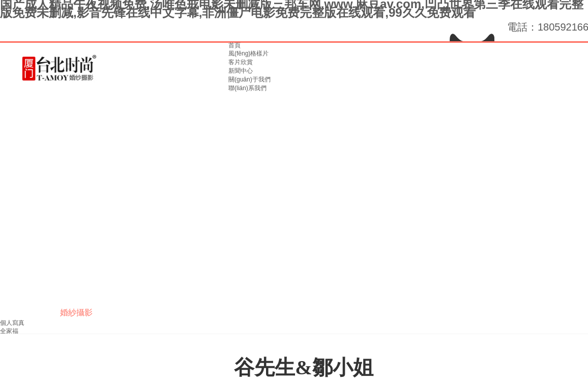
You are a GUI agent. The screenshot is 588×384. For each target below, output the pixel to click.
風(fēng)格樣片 (248, 53)
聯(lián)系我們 (247, 88)
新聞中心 (241, 71)
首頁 (234, 45)
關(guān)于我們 (249, 79)
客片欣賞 (241, 62)
